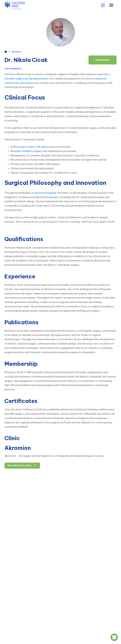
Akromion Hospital (45, 193)
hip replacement (39, 79)
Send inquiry (102, 60)
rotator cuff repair (37, 147)
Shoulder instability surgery (26, 151)
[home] (7, 52)
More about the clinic (22, 466)
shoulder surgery (14, 79)
